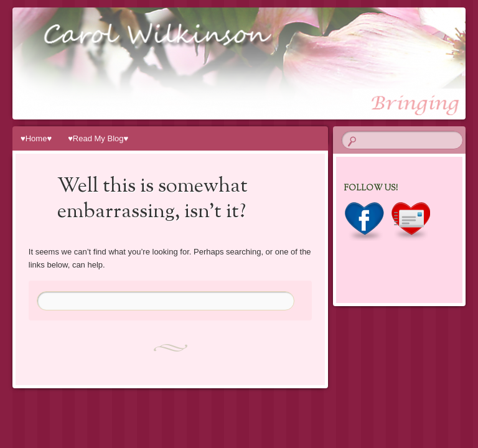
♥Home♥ (36, 138)
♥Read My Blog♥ (98, 138)
